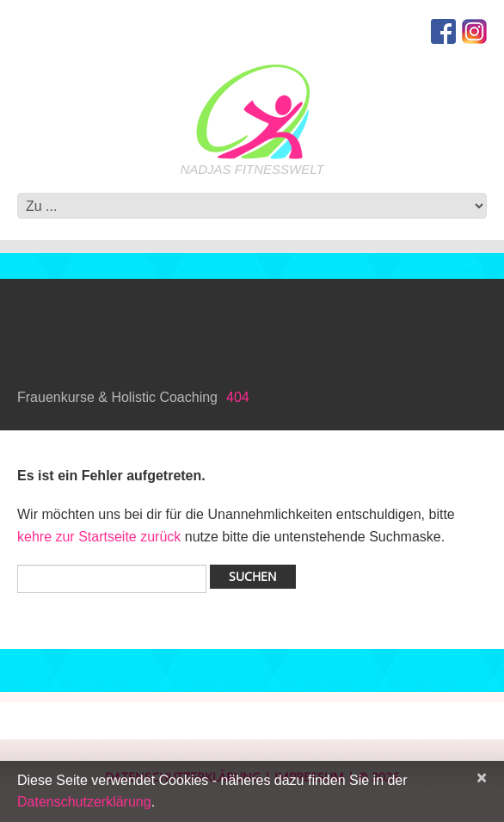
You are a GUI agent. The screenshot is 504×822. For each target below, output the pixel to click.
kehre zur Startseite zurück (101, 537)
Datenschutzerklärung (84, 802)
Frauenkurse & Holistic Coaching (117, 397)
